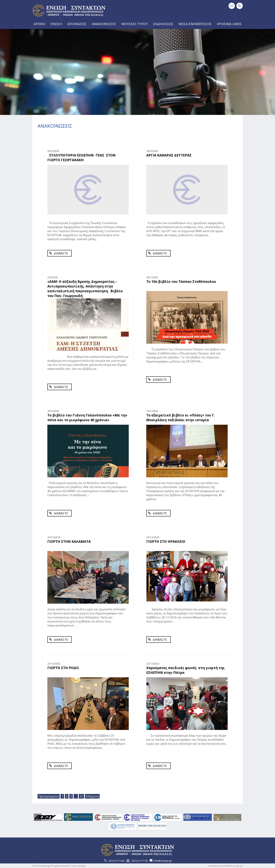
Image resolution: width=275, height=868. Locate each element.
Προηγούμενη (48, 796)
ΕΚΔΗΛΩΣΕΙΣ (165, 24)
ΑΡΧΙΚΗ (39, 24)
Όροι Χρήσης (79, 866)
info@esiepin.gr (163, 861)
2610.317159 (140, 861)
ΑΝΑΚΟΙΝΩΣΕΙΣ (105, 24)
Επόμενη (92, 796)
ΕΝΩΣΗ (57, 24)
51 (81, 796)
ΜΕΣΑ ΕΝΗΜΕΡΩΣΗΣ (196, 24)
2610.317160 (116, 861)
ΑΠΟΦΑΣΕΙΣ (78, 24)
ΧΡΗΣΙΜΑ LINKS (230, 24)
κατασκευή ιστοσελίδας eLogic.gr (226, 866)
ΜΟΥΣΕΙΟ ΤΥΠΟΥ (136, 24)
